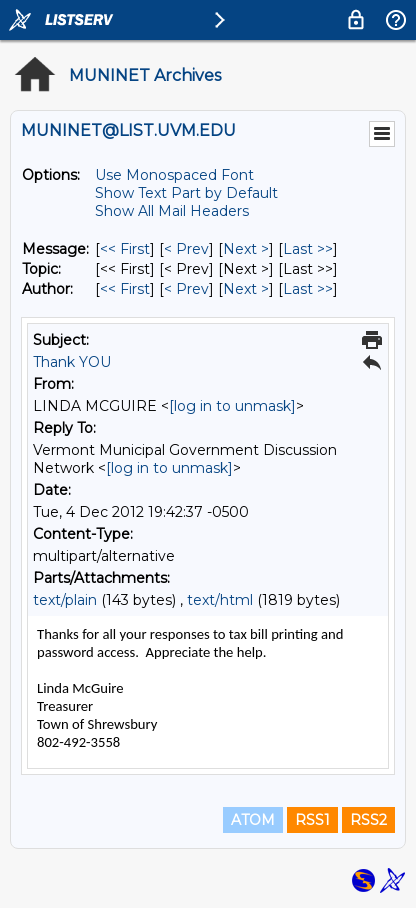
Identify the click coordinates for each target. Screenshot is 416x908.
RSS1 (312, 820)
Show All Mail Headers (172, 211)
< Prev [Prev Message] (186, 249)
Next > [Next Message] (246, 249)
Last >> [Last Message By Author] (308, 289)
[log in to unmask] (232, 406)
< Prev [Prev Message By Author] (186, 289)
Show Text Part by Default (186, 193)
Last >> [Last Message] (308, 249)
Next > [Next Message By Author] (246, 289)
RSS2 (368, 820)
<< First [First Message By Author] (125, 289)
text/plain (65, 600)
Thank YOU (72, 362)
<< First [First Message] (125, 249)
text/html (220, 600)
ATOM (253, 820)
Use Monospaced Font (174, 175)
